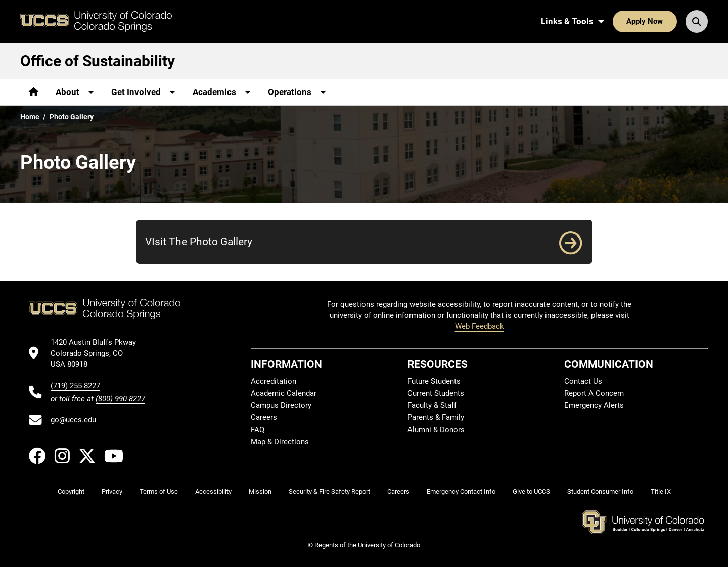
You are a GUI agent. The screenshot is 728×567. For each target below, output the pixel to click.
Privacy (112, 491)
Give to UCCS (531, 491)
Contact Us (583, 381)
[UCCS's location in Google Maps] (98, 353)
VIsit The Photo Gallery (199, 241)
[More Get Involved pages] (143, 92)
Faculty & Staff (432, 405)
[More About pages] (75, 92)
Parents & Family (436, 417)
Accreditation (274, 381)
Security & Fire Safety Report (329, 491)
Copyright (71, 491)
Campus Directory (281, 405)
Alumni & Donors (436, 430)
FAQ (258, 430)
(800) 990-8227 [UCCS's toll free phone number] (120, 399)
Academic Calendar (284, 393)
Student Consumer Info (600, 491)
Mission (260, 491)
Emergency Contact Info (461, 491)
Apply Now (645, 21)
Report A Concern (594, 393)
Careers (264, 417)
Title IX (661, 491)
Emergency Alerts (594, 405)
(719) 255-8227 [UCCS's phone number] (75, 386)
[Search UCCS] (697, 21)
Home (30, 117)
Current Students (436, 393)
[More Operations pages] (297, 92)
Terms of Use (159, 491)
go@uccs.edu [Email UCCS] (73, 420)
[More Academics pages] (222, 92)
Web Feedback (480, 326)
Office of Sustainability (98, 61)
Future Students (434, 381)
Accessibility (213, 491)
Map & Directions (280, 442)
